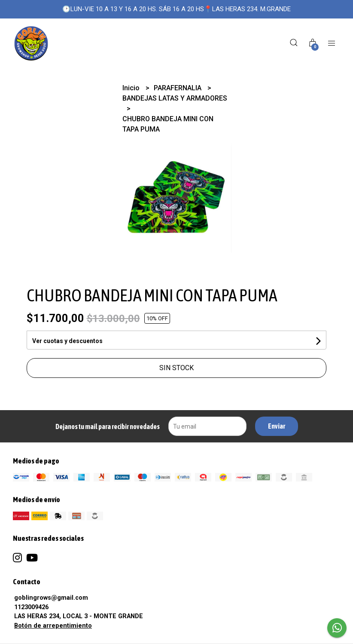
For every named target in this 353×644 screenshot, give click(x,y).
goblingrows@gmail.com (51, 598)
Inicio (132, 88)
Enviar (277, 426)
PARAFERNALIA (178, 88)
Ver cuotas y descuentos (67, 341)
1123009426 (31, 607)
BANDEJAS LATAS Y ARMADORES (175, 98)
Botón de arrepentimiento (53, 626)
